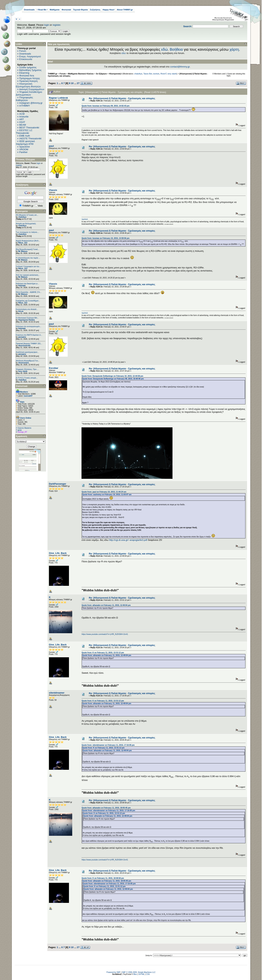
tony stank (23, 371)
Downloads (29, 10)
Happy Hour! (109, 10)
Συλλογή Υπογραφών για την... (28, 266)
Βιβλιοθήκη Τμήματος (30, 70)
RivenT (163, 74)
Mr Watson (23, 251)
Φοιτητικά (66, 10)
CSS (148, 974)
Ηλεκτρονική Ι (115, 74)
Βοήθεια (176, 49)
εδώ (164, 49)
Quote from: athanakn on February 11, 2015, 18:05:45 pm (106, 808)
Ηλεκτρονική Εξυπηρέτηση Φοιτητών (28, 85)
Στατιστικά (22, 386)
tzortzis (156, 74)
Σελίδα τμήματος (28, 67)
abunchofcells (24, 346)
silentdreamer (57, 693)
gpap (20, 430)
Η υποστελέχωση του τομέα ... (28, 258)
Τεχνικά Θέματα (81, 10)
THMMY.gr (53, 74)
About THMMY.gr (125, 10)
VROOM (24, 149)
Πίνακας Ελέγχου (25, 159)
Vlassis (53, 190)
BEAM (23, 125)
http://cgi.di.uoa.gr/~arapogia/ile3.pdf (128, 540)
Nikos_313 (23, 243)
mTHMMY (25, 106)
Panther (23, 152)
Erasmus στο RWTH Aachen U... (29, 335)
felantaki (22, 286)
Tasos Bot (148, 74)
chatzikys (22, 217)
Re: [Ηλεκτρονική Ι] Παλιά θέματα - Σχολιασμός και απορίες (122, 98)
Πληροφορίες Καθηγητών (24, 99)
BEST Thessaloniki (29, 128)
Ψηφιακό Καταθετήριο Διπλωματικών (29, 93)
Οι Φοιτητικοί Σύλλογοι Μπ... (27, 318)
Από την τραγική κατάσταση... (28, 275)
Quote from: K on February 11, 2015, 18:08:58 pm (103, 878)
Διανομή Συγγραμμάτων (32, 89)
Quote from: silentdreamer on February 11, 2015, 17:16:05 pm (108, 745)
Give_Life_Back (58, 553)
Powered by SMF (113, 972)
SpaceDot (24, 147)
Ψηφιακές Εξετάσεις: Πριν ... (27, 369)
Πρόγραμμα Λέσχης (30, 78)
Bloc (135, 974)
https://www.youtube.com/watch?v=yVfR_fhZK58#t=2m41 (105, 634)
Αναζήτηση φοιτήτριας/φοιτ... (27, 352)
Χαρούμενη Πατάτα (26, 320)
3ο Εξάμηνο (101, 74)
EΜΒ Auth (25, 136)
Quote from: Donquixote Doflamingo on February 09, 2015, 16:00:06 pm (113, 379)
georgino (22, 337)
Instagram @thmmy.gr (31, 103)
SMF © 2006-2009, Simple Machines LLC (139, 972)
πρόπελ (85, 219)
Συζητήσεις (95, 10)
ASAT (22, 122)
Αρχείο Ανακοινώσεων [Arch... (28, 241)
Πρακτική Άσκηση (28, 81)
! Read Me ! (42, 10)
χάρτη (234, 49)
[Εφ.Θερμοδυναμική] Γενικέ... (28, 249)
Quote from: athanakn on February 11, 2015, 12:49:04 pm (106, 605)
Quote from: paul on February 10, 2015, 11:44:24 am (104, 492)
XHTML (142, 974)
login (47, 25)
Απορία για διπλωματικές (26, 224)
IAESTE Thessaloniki (30, 138)
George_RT (22, 432)
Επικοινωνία (26, 59)
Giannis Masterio (24, 428)
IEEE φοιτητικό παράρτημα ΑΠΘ (25, 143)
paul (51, 146)
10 (72, 83)
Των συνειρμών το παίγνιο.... (27, 232)
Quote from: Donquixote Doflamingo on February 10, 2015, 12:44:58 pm (112, 376)
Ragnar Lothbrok (58, 98)
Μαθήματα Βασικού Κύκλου (81, 74)
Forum (23, 51)
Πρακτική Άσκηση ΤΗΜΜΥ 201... (29, 344)
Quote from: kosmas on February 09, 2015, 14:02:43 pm (105, 106)
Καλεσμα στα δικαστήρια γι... (27, 284)
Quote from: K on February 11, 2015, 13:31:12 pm (103, 653)
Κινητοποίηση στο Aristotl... (27, 309)
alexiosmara (23, 363)
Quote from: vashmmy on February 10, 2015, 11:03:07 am (107, 495)
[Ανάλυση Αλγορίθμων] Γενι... (28, 361)
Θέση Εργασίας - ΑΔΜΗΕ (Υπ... (29, 292)
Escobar (54, 368)
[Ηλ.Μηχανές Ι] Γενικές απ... (27, 215)
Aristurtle (24, 117)
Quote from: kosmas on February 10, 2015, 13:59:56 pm (105, 238)
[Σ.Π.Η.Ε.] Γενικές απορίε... (27, 378)
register (56, 25)
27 (78, 83)
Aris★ (21, 311)
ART (21, 119)
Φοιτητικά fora (27, 76)
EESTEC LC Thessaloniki (24, 132)
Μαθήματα (54, 10)
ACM (22, 114)
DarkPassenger (58, 484)
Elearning (24, 73)
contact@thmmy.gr (180, 67)
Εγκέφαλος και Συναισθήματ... (28, 301)
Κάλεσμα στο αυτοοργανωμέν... (29, 326)
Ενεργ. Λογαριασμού (30, 56)
